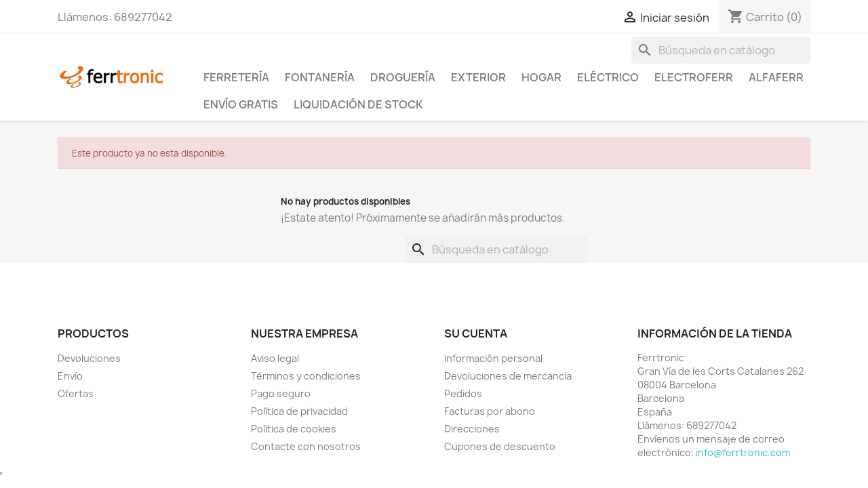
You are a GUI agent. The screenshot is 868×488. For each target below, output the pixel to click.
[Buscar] (721, 50)
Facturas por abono (490, 411)
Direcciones (472, 429)
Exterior (478, 77)
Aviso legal (275, 358)
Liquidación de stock (358, 104)
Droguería (403, 77)
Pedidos (463, 393)
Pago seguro (281, 393)
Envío (70, 376)
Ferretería (236, 77)
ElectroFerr (694, 77)
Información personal (493, 358)
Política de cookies (294, 429)
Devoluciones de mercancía (508, 376)
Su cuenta (476, 333)
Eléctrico (608, 77)
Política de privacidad (299, 411)
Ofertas (76, 393)
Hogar (541, 77)
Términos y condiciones (306, 376)
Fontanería (320, 77)
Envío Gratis (241, 104)
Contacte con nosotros (306, 446)
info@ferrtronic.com (743, 452)
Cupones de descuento (500, 446)
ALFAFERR (776, 77)
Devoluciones (89, 358)
